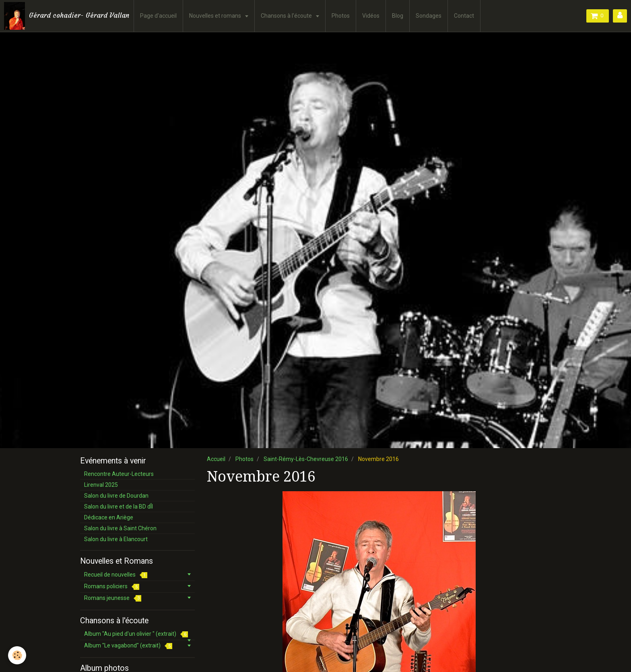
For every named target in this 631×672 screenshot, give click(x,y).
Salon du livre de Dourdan (116, 496)
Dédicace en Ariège (109, 517)
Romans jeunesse (113, 598)
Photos (341, 16)
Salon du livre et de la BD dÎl (119, 507)
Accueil (216, 459)
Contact (464, 16)
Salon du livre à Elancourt (116, 539)
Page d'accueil (158, 16)
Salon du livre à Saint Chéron (120, 528)
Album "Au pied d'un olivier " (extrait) (136, 634)
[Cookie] (17, 655)
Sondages (429, 16)
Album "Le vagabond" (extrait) (128, 646)
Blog (398, 16)
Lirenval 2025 (101, 485)
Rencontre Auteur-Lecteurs (119, 474)
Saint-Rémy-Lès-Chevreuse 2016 (306, 459)
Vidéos (371, 16)
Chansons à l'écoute (287, 16)
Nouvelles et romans (216, 16)
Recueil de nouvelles (116, 575)
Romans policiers (112, 586)
